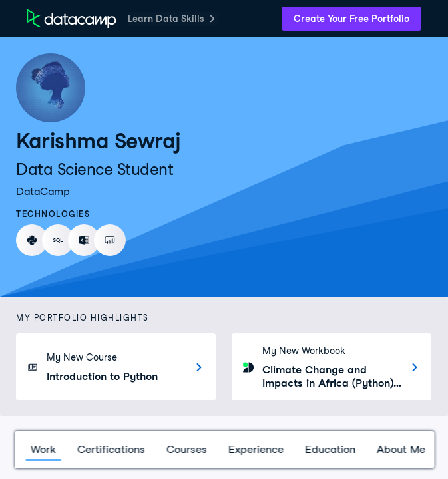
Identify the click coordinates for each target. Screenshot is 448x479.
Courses (186, 449)
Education (330, 449)
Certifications (111, 449)
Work (43, 449)
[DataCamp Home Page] (72, 19)
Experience (255, 449)
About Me (400, 449)
